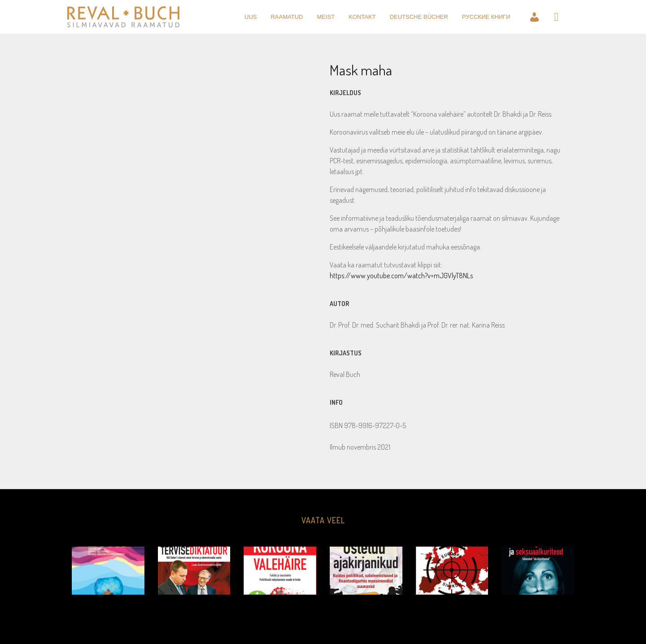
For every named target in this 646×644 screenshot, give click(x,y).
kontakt (362, 17)
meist (326, 17)
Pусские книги (486, 17)
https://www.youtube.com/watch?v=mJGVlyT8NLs (401, 276)
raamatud (287, 17)
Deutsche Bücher (419, 17)
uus (251, 17)
